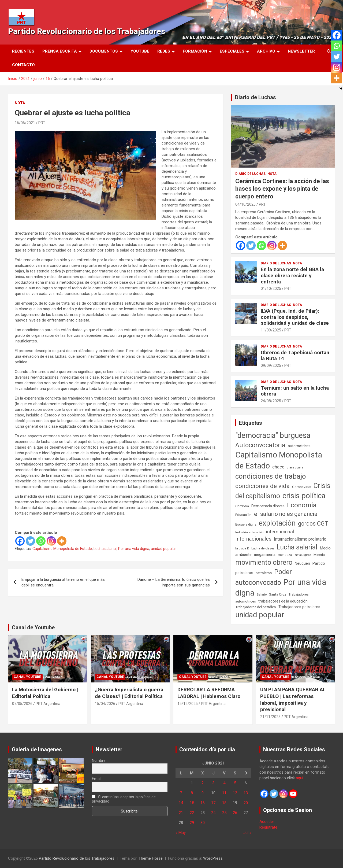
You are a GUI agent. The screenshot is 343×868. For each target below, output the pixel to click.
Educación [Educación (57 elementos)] (243, 515)
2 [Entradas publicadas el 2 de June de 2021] (203, 783)
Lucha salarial (105, 549)
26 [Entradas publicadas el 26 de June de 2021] (235, 813)
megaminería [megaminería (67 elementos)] (265, 555)
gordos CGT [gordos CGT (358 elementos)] (313, 524)
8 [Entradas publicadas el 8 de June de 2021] (192, 793)
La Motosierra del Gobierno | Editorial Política (45, 693)
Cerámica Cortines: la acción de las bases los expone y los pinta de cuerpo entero (282, 189)
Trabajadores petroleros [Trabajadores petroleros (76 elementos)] (299, 607)
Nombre (99, 760)
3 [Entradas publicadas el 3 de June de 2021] (213, 783)
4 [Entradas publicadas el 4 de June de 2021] (224, 783)
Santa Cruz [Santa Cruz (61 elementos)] (278, 594)
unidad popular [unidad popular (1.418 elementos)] (260, 615)
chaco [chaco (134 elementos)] (278, 467)
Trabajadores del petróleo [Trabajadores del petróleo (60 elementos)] (256, 607)
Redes (164, 51)
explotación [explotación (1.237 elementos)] (277, 523)
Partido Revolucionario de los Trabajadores (87, 31)
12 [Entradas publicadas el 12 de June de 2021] (235, 793)
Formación (195, 51)
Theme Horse (151, 858)
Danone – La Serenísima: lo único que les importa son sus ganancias (174, 582)
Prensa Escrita (60, 51)
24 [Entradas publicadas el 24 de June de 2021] (213, 813)
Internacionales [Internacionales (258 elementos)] (253, 539)
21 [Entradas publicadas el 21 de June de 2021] (181, 813)
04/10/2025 (245, 204)
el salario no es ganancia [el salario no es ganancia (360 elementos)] (286, 514)
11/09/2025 (271, 330)
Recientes (23, 51)
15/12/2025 (188, 704)
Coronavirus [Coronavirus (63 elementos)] (302, 487)
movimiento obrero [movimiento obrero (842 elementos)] (264, 562)
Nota (20, 103)
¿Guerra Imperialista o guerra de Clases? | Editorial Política (129, 693)
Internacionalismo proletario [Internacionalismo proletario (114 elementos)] (300, 539)
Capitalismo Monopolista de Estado (62, 549)
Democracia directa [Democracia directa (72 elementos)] (268, 506)
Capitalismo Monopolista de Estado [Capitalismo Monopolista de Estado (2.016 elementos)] (279, 460)
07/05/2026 (22, 704)
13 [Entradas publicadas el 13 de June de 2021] (246, 793)
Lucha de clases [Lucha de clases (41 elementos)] (263, 548)
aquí (299, 778)
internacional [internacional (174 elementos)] (280, 532)
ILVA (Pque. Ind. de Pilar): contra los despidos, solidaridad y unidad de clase (295, 317)
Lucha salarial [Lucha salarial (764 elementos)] (297, 547)
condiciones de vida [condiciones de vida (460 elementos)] (262, 486)
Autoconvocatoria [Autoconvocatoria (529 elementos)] (260, 445)
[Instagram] (51, 541)
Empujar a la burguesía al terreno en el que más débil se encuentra (63, 582)
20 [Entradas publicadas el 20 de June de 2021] (246, 803)
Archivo (266, 51)
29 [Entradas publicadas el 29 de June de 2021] (192, 823)
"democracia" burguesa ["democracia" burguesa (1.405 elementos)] (273, 435)
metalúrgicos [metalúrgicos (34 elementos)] (303, 555)
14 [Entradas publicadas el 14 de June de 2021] (181, 803)
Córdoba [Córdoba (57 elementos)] (242, 506)
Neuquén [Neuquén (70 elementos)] (302, 563)
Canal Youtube (27, 677)
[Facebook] (20, 541)
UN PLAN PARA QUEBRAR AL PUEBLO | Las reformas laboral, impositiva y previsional (293, 699)
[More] (62, 541)
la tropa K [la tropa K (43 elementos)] (242, 548)
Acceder (267, 822)
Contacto (23, 65)
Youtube (140, 51)
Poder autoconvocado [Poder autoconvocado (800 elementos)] (264, 577)
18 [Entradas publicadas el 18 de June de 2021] (224, 803)
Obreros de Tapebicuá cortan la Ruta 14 (295, 356)
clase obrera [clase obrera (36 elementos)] (295, 468)
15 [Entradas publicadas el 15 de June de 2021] (192, 803)
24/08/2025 (271, 401)
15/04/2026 (105, 704)
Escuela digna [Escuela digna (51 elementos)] (246, 524)
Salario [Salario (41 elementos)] (262, 594)
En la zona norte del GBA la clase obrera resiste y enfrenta (292, 276)
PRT (42, 123)
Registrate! (269, 827)
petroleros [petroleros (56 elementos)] (264, 573)
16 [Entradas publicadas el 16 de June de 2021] (203, 803)
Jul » (247, 833)
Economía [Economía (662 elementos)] (302, 505)
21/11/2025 (270, 717)
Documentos (104, 51)
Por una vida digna (134, 549)
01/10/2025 (271, 289)
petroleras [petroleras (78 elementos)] (244, 573)
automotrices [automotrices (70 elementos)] (299, 446)
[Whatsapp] (41, 541)
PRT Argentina (48, 704)
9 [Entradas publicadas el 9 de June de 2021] (203, 793)
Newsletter (301, 51)
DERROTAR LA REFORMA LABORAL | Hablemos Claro (209, 693)
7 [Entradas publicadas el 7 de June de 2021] (181, 793)
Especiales (232, 51)
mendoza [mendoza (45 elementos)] (285, 555)
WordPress (213, 858)
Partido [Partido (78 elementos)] (319, 564)
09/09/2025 (271, 365)
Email (97, 779)
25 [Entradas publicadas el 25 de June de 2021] (224, 813)
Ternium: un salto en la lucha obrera (295, 391)
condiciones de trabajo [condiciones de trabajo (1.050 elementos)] (271, 476)
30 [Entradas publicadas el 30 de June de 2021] (203, 823)
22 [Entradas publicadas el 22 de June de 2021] (192, 813)
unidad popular (163, 549)
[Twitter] (30, 541)
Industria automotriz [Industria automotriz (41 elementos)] (249, 532)
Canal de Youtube (33, 627)
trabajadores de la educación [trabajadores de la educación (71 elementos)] (283, 601)
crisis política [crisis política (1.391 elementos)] (304, 496)
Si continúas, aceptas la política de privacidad (124, 799)
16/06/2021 (25, 123)
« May (181, 833)
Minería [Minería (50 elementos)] (319, 555)
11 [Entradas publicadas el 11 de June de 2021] (224, 793)
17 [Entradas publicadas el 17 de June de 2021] (213, 803)
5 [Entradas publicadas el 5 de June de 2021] (235, 783)
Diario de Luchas (256, 97)
